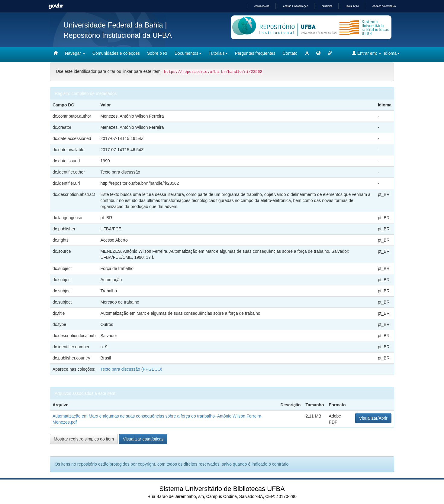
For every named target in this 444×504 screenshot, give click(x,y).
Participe (327, 6)
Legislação (352, 6)
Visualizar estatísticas (143, 439)
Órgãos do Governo (384, 6)
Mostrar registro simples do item (84, 439)
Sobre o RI (157, 53)
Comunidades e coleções (116, 53)
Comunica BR (262, 6)
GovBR (56, 6)
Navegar (75, 53)
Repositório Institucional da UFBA (118, 35)
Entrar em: (367, 53)
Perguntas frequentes (255, 53)
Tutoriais (218, 53)
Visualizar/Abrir (373, 418)
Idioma (392, 53)
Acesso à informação (296, 6)
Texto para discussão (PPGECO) (131, 369)
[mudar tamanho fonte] (307, 53)
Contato (290, 53)
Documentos (188, 53)
